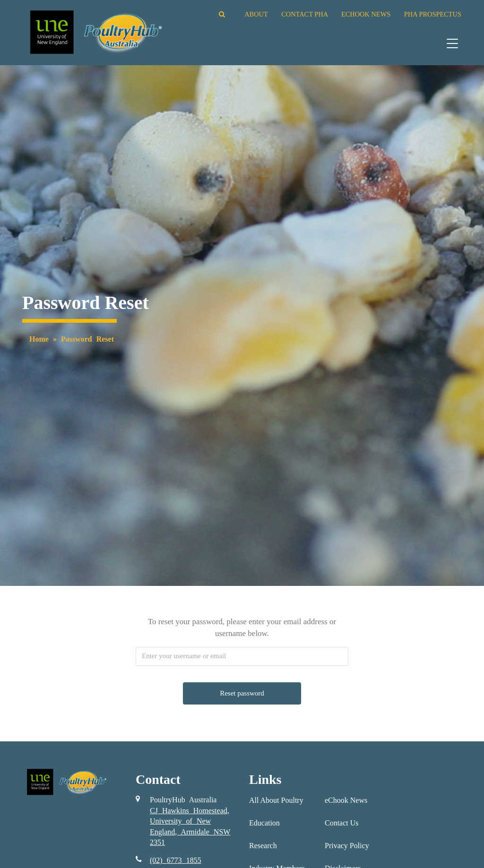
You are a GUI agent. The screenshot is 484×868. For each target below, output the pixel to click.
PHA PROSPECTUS (433, 14)
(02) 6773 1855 (176, 860)
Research (263, 846)
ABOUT (256, 14)
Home (39, 339)
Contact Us (342, 823)
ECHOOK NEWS (366, 14)
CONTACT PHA (304, 14)
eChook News (346, 800)
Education (264, 823)
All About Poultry (276, 800)
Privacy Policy (347, 846)
